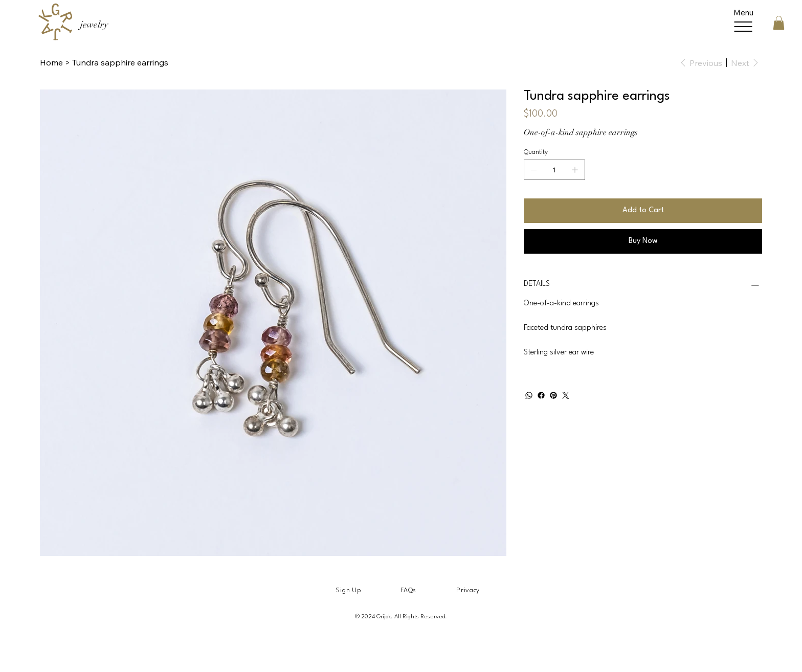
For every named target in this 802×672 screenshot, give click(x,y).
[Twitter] (566, 395)
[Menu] (743, 23)
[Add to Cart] (643, 211)
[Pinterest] (553, 395)
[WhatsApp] (529, 395)
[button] (779, 23)
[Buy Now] (643, 241)
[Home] (51, 62)
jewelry (94, 25)
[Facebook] (541, 395)
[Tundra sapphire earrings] (120, 62)
